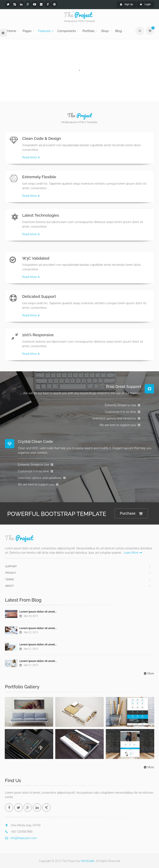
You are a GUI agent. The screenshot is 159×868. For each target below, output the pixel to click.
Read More (31, 157)
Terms (10, 579)
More (148, 673)
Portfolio (88, 31)
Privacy (11, 573)
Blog (119, 31)
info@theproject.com (21, 838)
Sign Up (127, 4)
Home (12, 31)
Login (145, 4)
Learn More (133, 553)
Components (67, 31)
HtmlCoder (88, 861)
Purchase (131, 514)
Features (44, 31)
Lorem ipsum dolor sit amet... (38, 612)
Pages (27, 31)
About (10, 586)
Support (11, 566)
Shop (105, 31)
